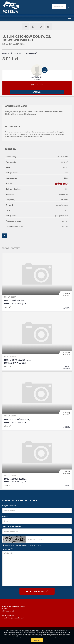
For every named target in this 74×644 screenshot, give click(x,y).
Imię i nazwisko (9, 506)
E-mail (5, 516)
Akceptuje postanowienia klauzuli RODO (22, 545)
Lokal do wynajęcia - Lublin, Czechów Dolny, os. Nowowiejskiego (37, 341)
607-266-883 (37, 85)
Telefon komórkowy (12, 527)
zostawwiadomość (37, 92)
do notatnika (67, 308)
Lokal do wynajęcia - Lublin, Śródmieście (37, 282)
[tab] (4, 236)
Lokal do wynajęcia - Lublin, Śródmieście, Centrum (37, 460)
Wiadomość (8, 549)
